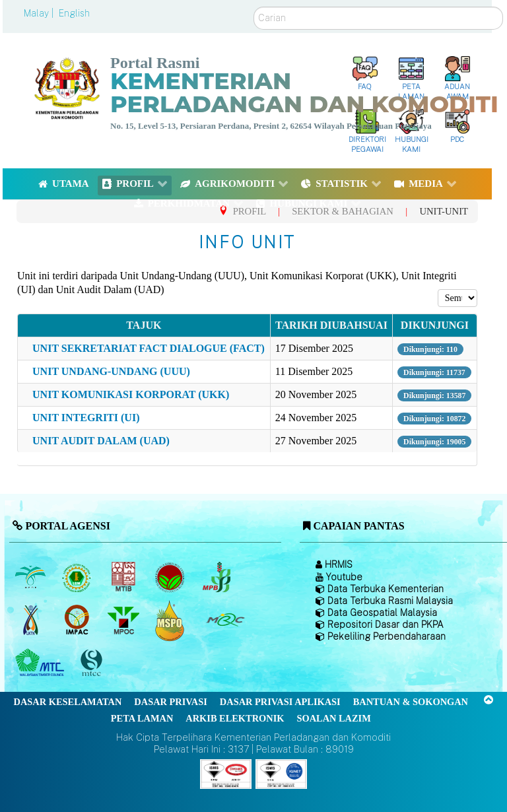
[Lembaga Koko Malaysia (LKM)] (171, 577)
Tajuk (144, 325)
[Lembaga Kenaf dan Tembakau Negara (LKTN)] (31, 620)
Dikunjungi (435, 325)
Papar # (438, 289)
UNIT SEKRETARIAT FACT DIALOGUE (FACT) (149, 348)
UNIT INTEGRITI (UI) (86, 418)
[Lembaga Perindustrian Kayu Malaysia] (124, 577)
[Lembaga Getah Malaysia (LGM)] (78, 577)
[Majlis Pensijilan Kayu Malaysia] (93, 663)
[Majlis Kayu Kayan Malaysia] (41, 663)
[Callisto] (226, 773)
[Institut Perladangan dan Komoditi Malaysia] (78, 620)
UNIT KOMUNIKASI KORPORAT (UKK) (131, 394)
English (74, 13)
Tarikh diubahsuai (331, 325)
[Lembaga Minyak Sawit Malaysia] (31, 577)
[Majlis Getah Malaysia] (225, 620)
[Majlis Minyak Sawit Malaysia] (124, 620)
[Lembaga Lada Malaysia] (218, 577)
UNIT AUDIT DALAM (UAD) (101, 441)
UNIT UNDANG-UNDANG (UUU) (111, 371)
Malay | (40, 13)
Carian (254, 7)
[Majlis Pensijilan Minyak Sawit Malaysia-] (171, 620)
